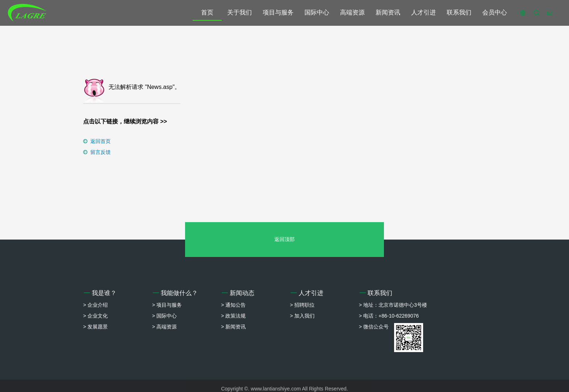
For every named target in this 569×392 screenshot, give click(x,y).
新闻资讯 (388, 13)
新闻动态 (238, 293)
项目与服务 (278, 13)
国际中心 (317, 13)
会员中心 (495, 13)
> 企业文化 (95, 316)
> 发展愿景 (95, 327)
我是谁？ (100, 293)
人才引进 (423, 13)
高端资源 (352, 13)
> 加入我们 (302, 316)
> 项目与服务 (167, 305)
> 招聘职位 (302, 305)
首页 (207, 13)
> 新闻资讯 (233, 327)
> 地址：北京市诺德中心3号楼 (393, 305)
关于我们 (240, 13)
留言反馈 (101, 152)
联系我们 (459, 13)
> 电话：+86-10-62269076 (389, 316)
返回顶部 (284, 239)
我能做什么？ (175, 293)
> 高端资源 (164, 327)
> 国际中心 (164, 316)
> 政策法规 (233, 316)
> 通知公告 (233, 305)
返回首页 (101, 141)
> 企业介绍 (95, 305)
